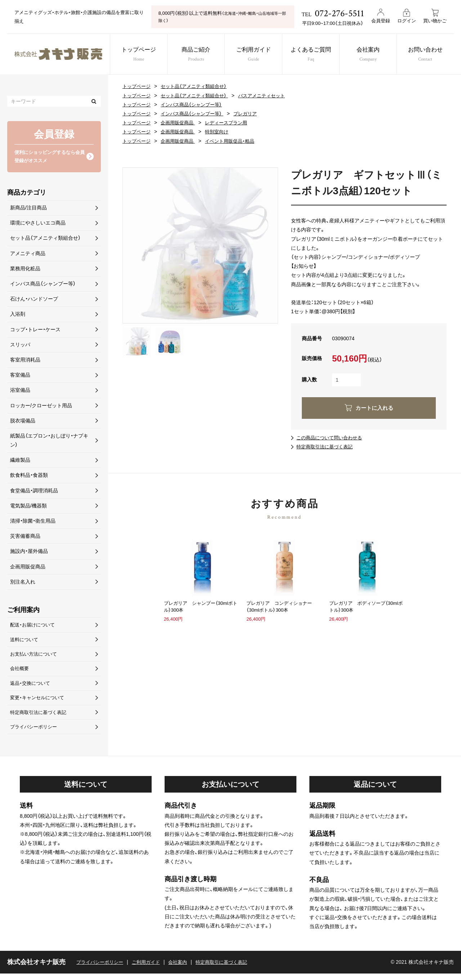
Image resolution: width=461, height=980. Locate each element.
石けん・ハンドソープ (34, 300)
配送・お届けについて (34, 626)
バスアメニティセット (270, 96)
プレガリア (252, 114)
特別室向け (222, 132)
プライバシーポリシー (35, 733)
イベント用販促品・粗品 (236, 141)
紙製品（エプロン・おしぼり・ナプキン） (49, 442)
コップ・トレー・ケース (35, 331)
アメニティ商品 (28, 254)
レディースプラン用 (232, 123)
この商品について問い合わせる (332, 438)
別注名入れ (23, 583)
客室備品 (20, 376)
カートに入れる (374, 408)
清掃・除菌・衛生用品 (33, 522)
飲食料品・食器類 (29, 476)
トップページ (136, 55)
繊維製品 (20, 461)
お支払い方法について (35, 657)
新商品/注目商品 (28, 209)
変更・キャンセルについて (39, 702)
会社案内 (372, 55)
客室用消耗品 (25, 361)
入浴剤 (18, 315)
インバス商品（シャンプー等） (196, 105)
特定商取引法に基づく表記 (327, 447)
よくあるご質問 (313, 55)
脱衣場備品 (23, 422)
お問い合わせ (432, 55)
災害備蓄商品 (25, 537)
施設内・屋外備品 (29, 553)
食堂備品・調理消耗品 (34, 492)
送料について (25, 642)
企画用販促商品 (181, 123)
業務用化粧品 (25, 270)
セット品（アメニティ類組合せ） (198, 86)
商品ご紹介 (195, 55)
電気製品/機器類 (28, 507)
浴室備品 (20, 391)
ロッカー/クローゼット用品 (41, 407)
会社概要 (20, 672)
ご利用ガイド (254, 55)
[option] (200, 245)
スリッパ (20, 346)
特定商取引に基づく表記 (230, 968)
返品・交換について (32, 687)
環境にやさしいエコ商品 (38, 224)
